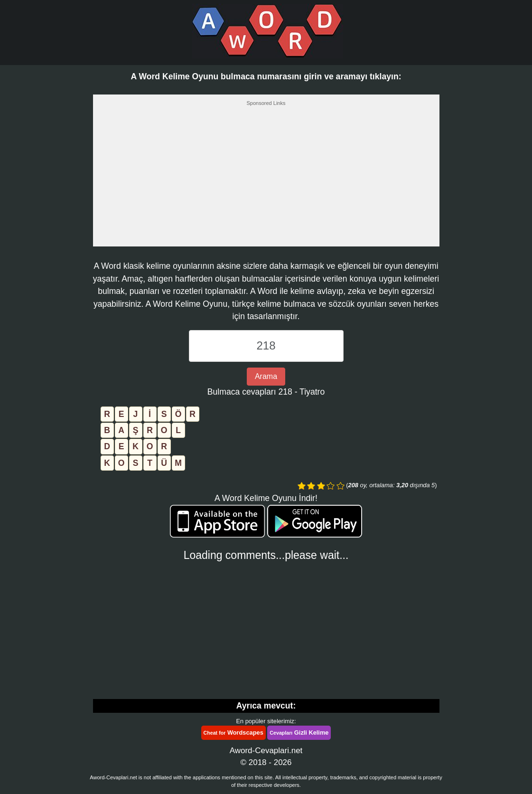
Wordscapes (233, 733)
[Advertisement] (266, 179)
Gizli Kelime (299, 733)
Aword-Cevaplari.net (266, 751)
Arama (266, 376)
